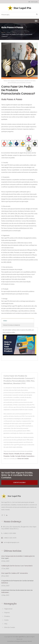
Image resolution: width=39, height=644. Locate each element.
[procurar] (36, 14)
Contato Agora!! (20, 482)
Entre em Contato (10, 627)
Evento (6, 620)
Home (9, 32)
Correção (18, 456)
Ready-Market (27, 641)
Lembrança (28, 454)
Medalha (17, 454)
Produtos (7, 616)
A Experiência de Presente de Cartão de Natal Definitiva (17, 582)
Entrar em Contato (23, 458)
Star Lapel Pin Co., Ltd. (22, 637)
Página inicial (8, 609)
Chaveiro (11, 454)
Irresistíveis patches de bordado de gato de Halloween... (17, 591)
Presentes (7, 456)
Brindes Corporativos (28, 456)
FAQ (14, 32)
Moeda (6, 454)
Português (34, 2)
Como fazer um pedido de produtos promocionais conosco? (17, 35)
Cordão (12, 456)
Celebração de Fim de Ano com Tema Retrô (17, 566)
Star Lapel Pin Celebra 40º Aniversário (15, 573)
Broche (22, 454)
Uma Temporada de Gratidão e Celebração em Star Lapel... (18, 557)
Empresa (7, 612)
